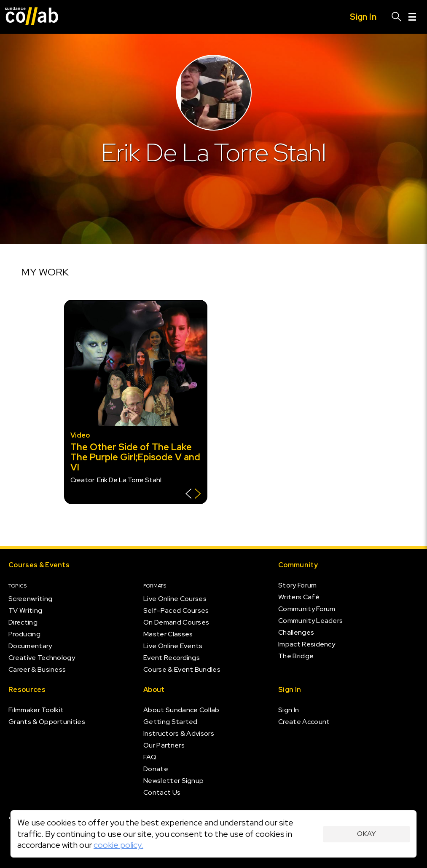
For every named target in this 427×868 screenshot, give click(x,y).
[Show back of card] (193, 495)
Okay (367, 834)
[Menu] (412, 17)
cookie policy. (118, 845)
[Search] (397, 17)
